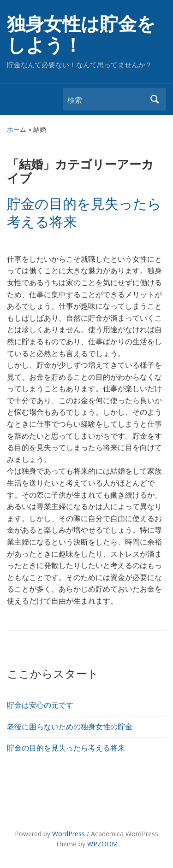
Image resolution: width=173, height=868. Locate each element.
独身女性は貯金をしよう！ (81, 35)
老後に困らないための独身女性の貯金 (70, 727)
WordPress (69, 834)
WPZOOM (102, 844)
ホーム (17, 129)
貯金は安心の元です (40, 705)
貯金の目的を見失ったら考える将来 (66, 748)
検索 (155, 99)
